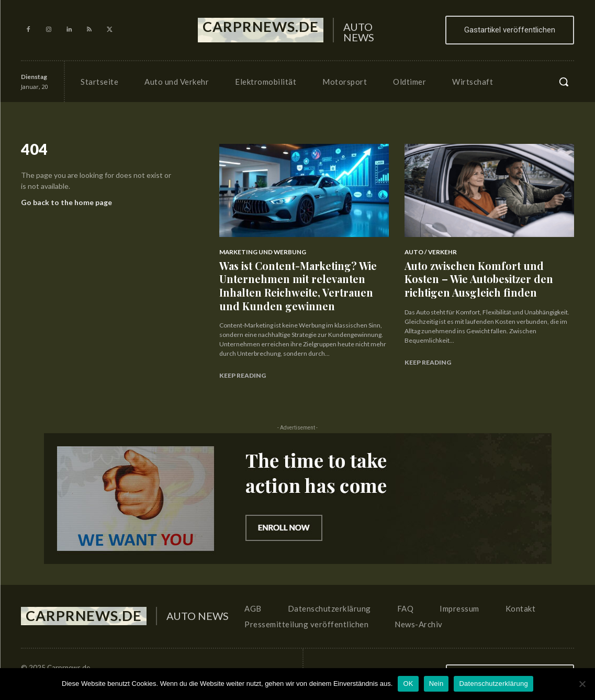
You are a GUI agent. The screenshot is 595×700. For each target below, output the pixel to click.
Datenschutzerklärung (493, 684)
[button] (564, 82)
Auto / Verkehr (428, 252)
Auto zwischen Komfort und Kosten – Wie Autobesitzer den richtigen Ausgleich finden (485, 275)
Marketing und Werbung (259, 252)
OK (408, 684)
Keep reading (243, 366)
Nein (436, 684)
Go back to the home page (66, 205)
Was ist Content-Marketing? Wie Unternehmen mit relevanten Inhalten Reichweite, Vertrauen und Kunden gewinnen (303, 281)
